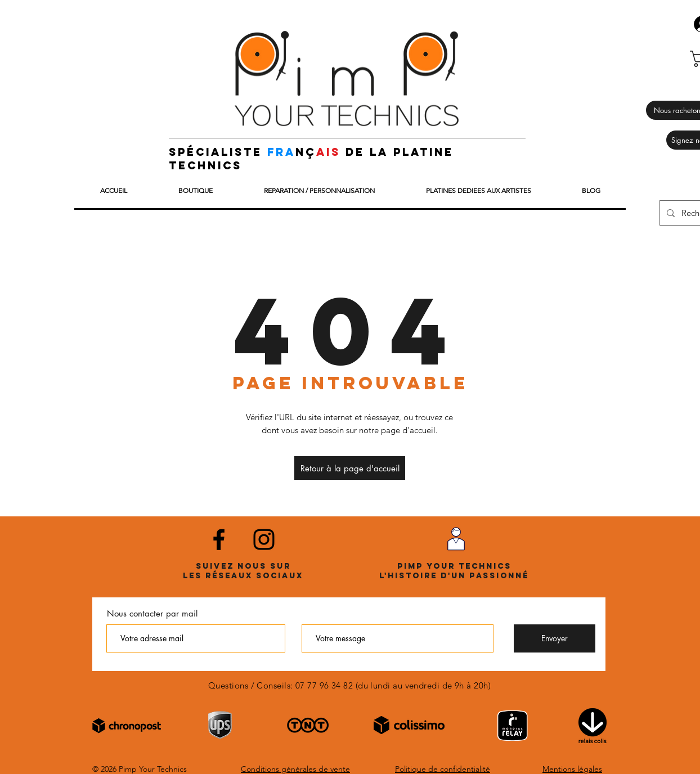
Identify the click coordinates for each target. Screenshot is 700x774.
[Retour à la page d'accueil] (350, 468)
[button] (195, 191)
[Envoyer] (555, 638)
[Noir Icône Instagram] (264, 539)
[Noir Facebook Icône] (219, 539)
